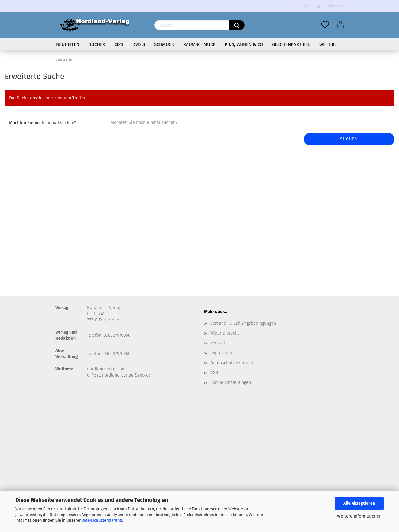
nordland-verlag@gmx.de (127, 375)
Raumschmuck (199, 44)
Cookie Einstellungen (231, 383)
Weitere (328, 44)
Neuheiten (68, 44)
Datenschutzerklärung (102, 520)
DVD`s (139, 44)
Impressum (221, 353)
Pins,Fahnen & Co (244, 44)
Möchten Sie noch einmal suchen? (43, 123)
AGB (214, 373)
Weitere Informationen (359, 516)
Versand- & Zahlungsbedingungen (243, 323)
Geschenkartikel (291, 44)
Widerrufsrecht (225, 333)
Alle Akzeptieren (359, 503)
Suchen (349, 139)
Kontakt (218, 343)
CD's (119, 44)
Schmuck (164, 44)
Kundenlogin (330, 6)
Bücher (97, 44)
